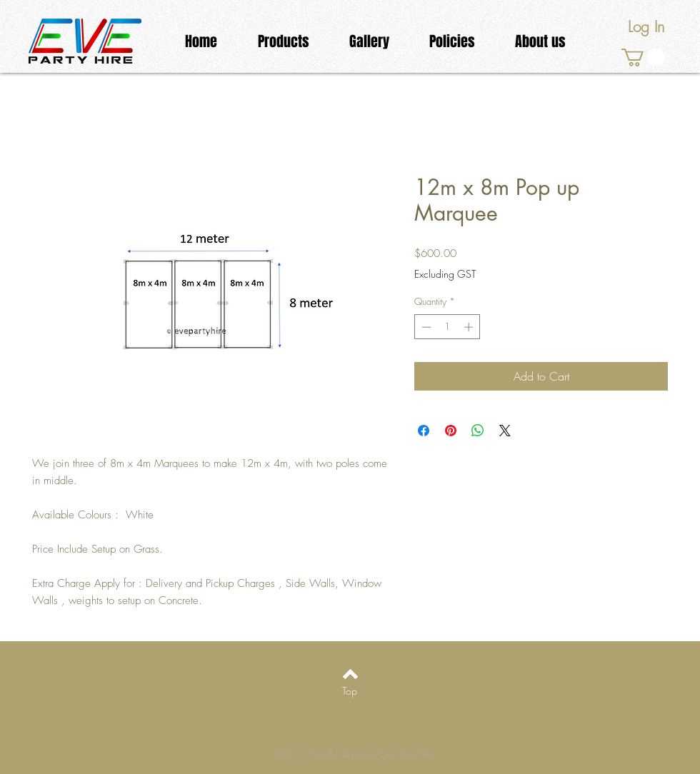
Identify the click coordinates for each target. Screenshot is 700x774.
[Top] (350, 691)
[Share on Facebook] (424, 431)
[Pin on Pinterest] (451, 431)
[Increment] (470, 327)
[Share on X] (505, 431)
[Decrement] (425, 327)
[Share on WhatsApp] (478, 431)
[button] (283, 42)
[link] (643, 57)
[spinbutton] (447, 327)
